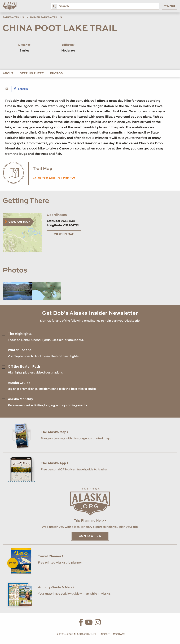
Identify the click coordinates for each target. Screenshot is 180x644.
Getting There (32, 74)
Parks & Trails (13, 18)
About (8, 74)
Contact (119, 634)
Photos (56, 74)
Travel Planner (51, 556)
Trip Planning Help (90, 521)
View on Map (64, 234)
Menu (170, 6)
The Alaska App (55, 463)
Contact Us (90, 536)
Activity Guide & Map (56, 587)
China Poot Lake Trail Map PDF (54, 178)
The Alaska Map (55, 432)
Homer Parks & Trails (46, 18)
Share (21, 89)
